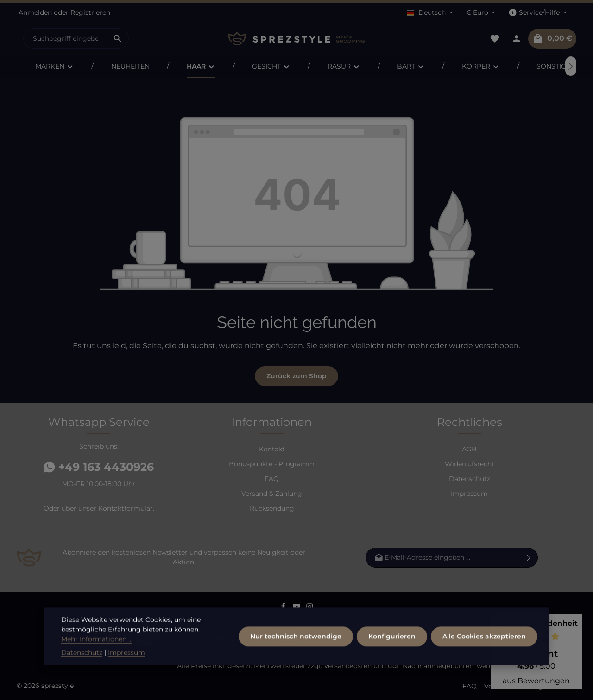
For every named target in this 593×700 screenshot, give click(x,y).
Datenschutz (470, 479)
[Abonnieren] (529, 557)
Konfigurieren (392, 660)
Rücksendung (272, 508)
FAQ (272, 479)
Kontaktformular (126, 508)
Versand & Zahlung (272, 494)
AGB (469, 449)
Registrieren (90, 12)
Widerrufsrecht (470, 464)
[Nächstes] (571, 66)
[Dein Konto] (516, 39)
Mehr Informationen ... (97, 663)
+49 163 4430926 (99, 467)
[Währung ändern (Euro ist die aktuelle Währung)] (481, 13)
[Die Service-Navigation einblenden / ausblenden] (538, 13)
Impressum (469, 494)
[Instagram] (310, 608)
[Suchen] (118, 38)
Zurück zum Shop (296, 376)
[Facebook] (284, 608)
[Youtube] (298, 608)
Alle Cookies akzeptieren (484, 660)
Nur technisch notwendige (296, 660)
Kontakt (272, 449)
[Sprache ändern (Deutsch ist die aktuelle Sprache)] (430, 13)
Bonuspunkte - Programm (272, 464)
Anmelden (35, 12)
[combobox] (65, 38)
